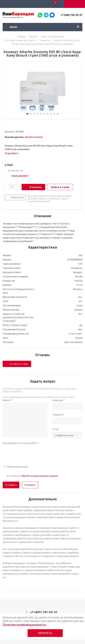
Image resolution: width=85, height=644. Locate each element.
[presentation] (29, 453)
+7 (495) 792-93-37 (71, 15)
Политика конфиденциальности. (24, 625)
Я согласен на (32, 476)
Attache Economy (34, 137)
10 (58, 114)
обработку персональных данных (40, 476)
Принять (45, 633)
